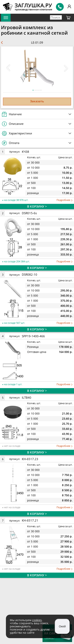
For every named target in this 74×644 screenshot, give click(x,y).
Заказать (37, 101)
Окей (62, 626)
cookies (37, 620)
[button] (66, 68)
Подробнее (64, 200)
